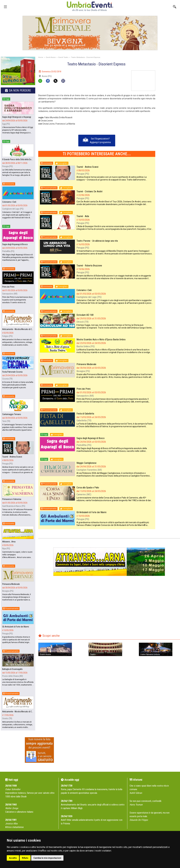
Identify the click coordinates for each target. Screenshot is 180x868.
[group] (90, 33)
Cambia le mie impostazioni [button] (47, 858)
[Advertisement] (169, 115)
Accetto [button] (13, 858)
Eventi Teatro (63, 57)
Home (41, 57)
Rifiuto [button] (25, 858)
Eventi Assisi (51, 57)
